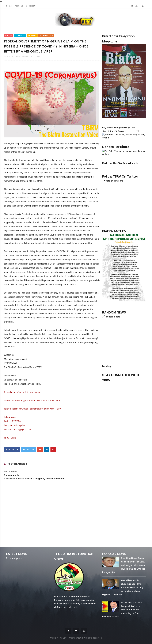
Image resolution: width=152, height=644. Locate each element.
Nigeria (32, 35)
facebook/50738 (109, 385)
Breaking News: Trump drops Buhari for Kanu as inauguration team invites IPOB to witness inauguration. (124, 565)
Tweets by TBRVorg (113, 181)
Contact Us (31, 6)
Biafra (9, 35)
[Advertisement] (124, 206)
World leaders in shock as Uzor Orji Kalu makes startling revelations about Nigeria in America (123, 587)
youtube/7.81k (140, 385)
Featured (20, 35)
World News (46, 35)
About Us (19, 6)
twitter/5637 (124, 385)
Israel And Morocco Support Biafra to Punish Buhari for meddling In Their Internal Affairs (122, 610)
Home (9, 6)
